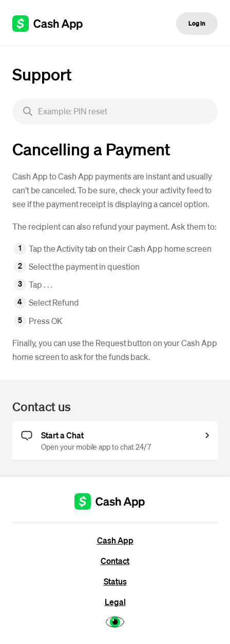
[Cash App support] (53, 24)
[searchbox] (115, 111)
